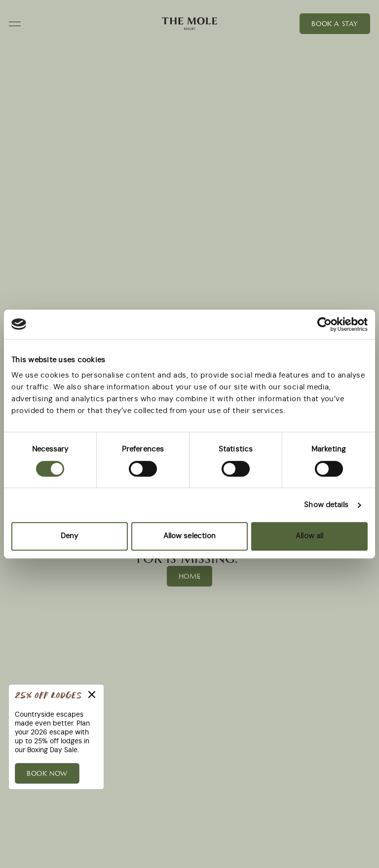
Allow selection (190, 536)
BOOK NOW (47, 773)
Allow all (309, 536)
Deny (69, 536)
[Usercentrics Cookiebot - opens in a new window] (324, 324)
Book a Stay (335, 24)
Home (189, 576)
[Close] (92, 694)
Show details (326, 505)
